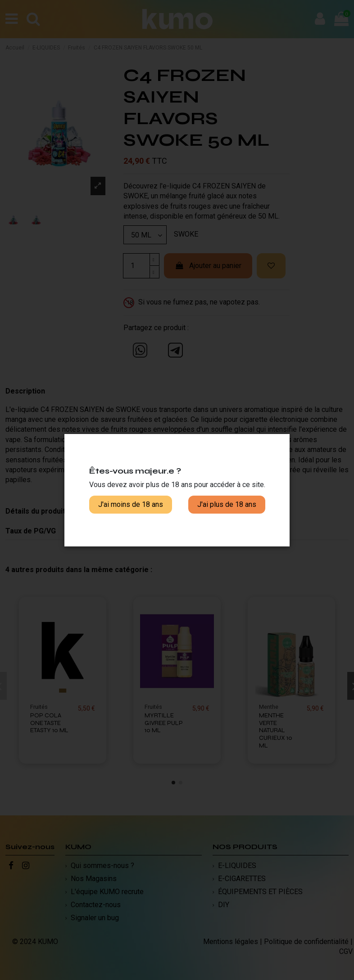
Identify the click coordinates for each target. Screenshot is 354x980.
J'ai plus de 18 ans (227, 504)
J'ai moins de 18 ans (131, 504)
